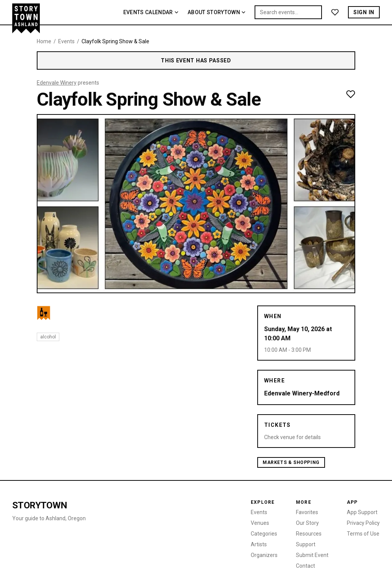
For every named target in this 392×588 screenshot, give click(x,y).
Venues (260, 523)
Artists (259, 544)
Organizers (264, 555)
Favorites (307, 512)
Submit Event (312, 555)
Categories (264, 534)
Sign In (364, 12)
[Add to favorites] (351, 94)
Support (306, 544)
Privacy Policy (363, 523)
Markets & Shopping (291, 462)
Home (44, 41)
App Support (362, 512)
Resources (309, 534)
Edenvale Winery (57, 83)
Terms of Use (363, 534)
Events (66, 41)
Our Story (307, 523)
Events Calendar (151, 12)
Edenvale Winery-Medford (302, 393)
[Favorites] (335, 12)
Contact (305, 566)
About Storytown (216, 12)
